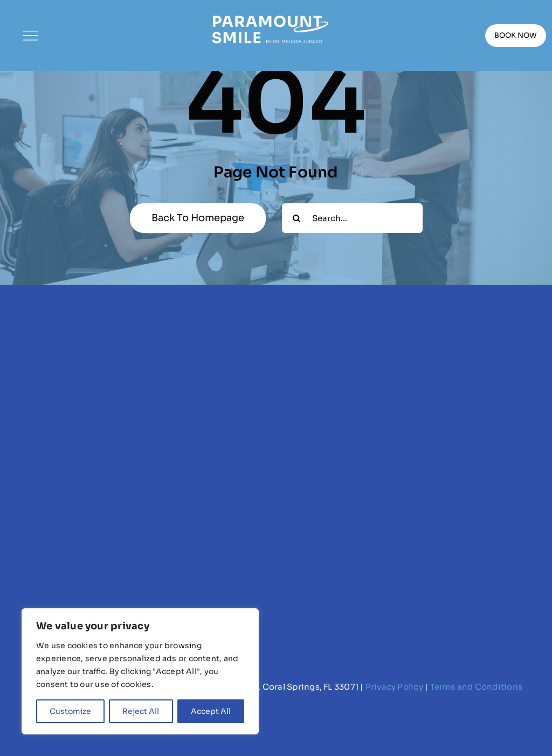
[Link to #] (30, 36)
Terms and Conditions (477, 687)
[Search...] (352, 218)
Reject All (141, 711)
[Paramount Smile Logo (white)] (270, 15)
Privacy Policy (394, 687)
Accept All (211, 711)
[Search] (297, 218)
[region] (140, 671)
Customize (70, 711)
